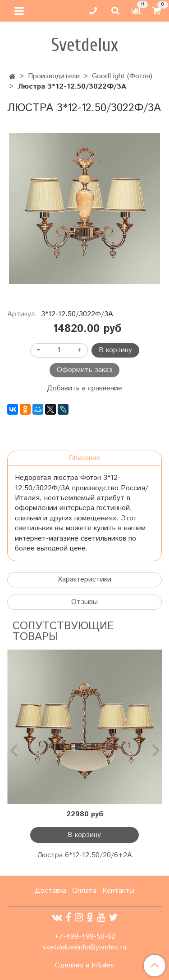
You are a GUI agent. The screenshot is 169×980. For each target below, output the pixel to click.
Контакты (118, 891)
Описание (84, 458)
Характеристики (84, 579)
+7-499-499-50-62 (85, 937)
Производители (54, 76)
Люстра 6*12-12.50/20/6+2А (84, 855)
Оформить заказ (84, 370)
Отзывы (84, 602)
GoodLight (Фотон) (122, 76)
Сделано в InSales (84, 966)
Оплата (84, 891)
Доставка (50, 891)
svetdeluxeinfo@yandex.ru (84, 947)
